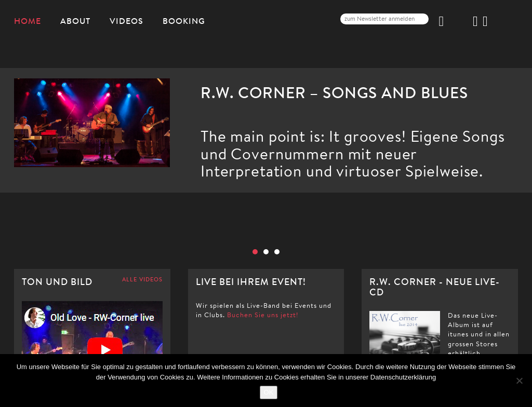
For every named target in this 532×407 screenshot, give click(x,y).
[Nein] (519, 381)
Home (28, 21)
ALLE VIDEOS (142, 280)
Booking (184, 21)
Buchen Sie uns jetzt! (263, 315)
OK (269, 392)
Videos (127, 21)
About (75, 21)
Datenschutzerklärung (403, 377)
